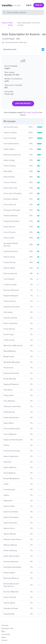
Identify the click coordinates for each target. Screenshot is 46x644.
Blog (3, 631)
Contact (4, 640)
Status (4, 637)
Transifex (5, 625)
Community (6, 634)
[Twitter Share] (43, 49)
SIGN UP (39, 5)
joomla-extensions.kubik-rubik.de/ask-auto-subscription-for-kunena (17, 42)
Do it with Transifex (31, 112)
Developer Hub (7, 628)
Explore (5, 23)
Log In (29, 5)
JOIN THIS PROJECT (23, 103)
